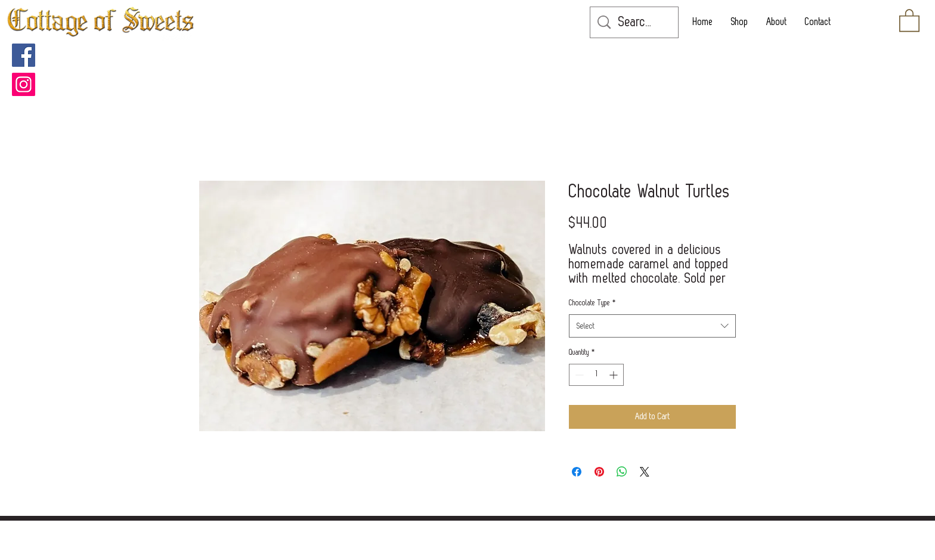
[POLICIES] (463, 532)
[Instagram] (24, 84)
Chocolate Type (592, 303)
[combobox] (652, 326)
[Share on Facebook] (577, 472)
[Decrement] (578, 375)
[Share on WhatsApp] (622, 472)
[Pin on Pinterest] (599, 472)
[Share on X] (645, 472)
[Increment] (614, 375)
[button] (909, 20)
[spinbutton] (596, 375)
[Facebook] (24, 55)
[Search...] (636, 22)
